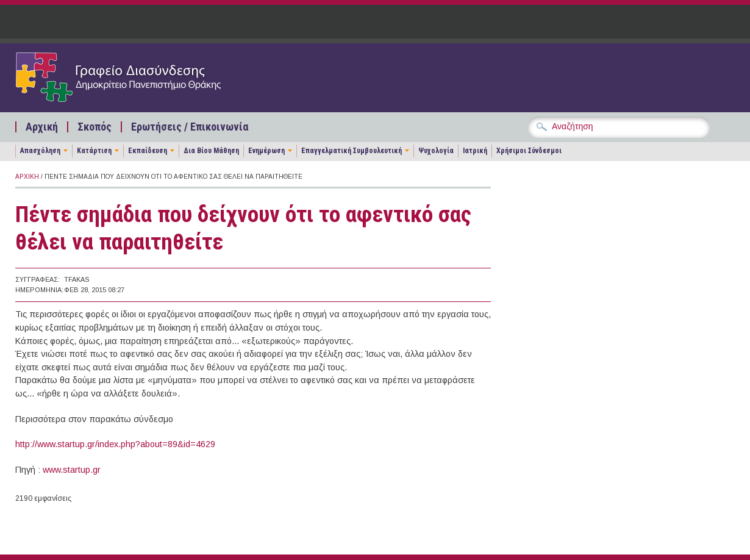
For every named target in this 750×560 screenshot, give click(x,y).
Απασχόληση (40, 151)
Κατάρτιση (94, 151)
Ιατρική (475, 151)
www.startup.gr (72, 470)
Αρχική (42, 127)
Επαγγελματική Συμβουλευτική (352, 151)
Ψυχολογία (436, 151)
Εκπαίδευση (148, 151)
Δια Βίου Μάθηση (211, 151)
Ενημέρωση (266, 151)
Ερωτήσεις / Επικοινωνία (190, 127)
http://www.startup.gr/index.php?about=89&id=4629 (115, 444)
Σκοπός (95, 127)
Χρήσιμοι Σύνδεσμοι (529, 151)
